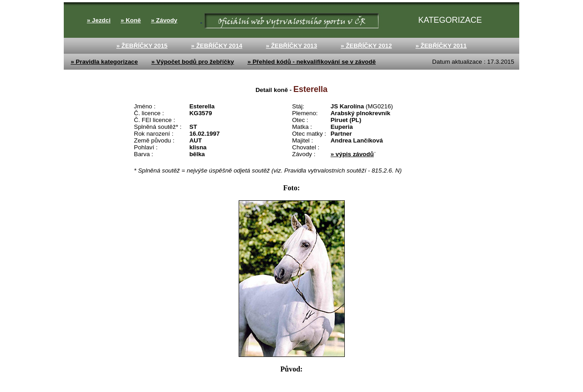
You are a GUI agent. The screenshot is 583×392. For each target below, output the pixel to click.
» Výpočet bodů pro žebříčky (192, 62)
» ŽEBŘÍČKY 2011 (441, 46)
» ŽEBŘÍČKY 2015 (142, 46)
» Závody (164, 20)
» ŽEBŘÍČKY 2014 (217, 46)
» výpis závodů (352, 154)
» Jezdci (99, 20)
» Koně (131, 20)
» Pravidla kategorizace (104, 62)
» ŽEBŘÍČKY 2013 (291, 46)
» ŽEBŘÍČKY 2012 (366, 46)
